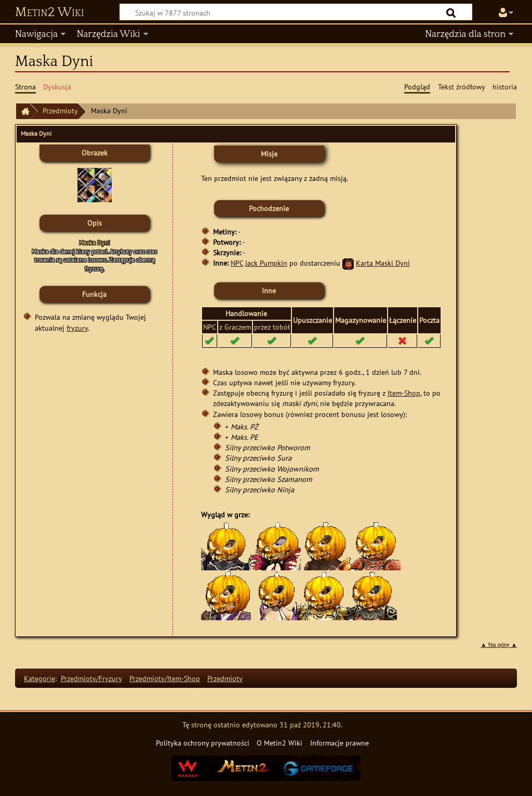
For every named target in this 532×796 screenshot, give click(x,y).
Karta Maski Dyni (383, 263)
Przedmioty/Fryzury (91, 678)
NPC (237, 263)
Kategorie (39, 678)
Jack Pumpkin (266, 263)
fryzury (77, 328)
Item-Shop (404, 393)
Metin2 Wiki (50, 12)
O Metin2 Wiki (280, 743)
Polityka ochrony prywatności (203, 743)
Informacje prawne (340, 743)
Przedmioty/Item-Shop (165, 678)
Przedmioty (60, 110)
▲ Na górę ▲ (499, 645)
